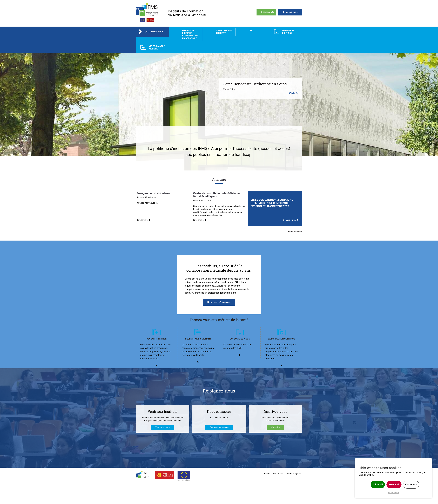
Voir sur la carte (162, 427)
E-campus (266, 12)
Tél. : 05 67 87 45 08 (219, 418)
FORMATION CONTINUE (288, 32)
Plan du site (278, 474)
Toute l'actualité (295, 232)
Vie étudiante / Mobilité (157, 48)
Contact (267, 474)
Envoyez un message (219, 427)
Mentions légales (293, 474)
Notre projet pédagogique (219, 302)
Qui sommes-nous (154, 32)
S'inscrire (276, 427)
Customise (411, 485)
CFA (251, 31)
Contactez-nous (290, 12)
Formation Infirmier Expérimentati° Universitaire (190, 34)
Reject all (394, 485)
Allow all (378, 485)
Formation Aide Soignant (224, 32)
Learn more (393, 493)
